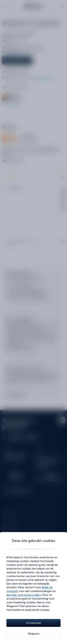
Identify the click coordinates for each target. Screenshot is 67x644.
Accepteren (34, 623)
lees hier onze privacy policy (24, 595)
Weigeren (34, 634)
